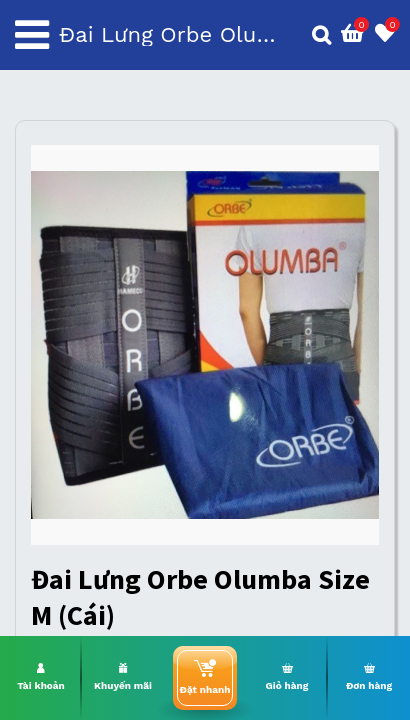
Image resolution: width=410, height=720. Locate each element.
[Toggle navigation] (32, 35)
